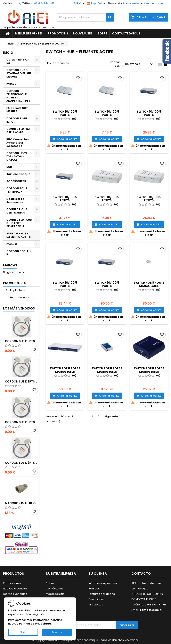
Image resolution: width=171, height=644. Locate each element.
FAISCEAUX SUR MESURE (17, 110)
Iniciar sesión (132, 3)
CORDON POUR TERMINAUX (17, 190)
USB (9, 167)
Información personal (103, 583)
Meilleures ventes (29, 33)
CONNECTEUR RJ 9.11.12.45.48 (18, 131)
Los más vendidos (19, 308)
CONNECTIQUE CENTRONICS (17, 211)
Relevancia (140, 64)
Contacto (9, 3)
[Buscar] (85, 17)
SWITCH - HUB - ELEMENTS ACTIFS (19, 235)
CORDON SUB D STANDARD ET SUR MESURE (19, 73)
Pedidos (94, 589)
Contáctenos (55, 589)
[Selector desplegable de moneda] (79, 3)
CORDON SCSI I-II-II (20, 253)
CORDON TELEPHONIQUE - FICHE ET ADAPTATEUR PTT (18, 96)
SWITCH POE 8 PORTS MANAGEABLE (149, 284)
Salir (23, 632)
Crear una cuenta (156, 3)
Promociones (12, 583)
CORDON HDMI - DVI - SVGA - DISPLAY (18, 156)
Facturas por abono (102, 594)
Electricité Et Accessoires (15, 200)
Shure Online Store (22, 297)
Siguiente (113, 416)
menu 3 (12, 244)
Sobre (102, 33)
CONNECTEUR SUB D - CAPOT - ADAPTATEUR (19, 223)
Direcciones (97, 599)
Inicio (8, 53)
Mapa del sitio (55, 594)
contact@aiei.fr (151, 610)
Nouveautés (83, 33)
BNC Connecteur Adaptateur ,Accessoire (18, 143)
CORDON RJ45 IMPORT (17, 120)
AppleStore (17, 290)
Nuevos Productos (15, 589)
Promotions (58, 33)
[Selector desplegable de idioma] (96, 3)
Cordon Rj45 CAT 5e (19, 61)
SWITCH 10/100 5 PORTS (65, 113)
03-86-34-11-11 (44, 3)
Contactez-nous (126, 33)
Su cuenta (98, 574)
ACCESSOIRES (16, 181)
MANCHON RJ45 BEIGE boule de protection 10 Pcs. (21, 503)
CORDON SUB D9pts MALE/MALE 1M (21, 341)
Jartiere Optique (18, 174)
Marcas (10, 265)
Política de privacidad (35, 624)
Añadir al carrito (65, 139)
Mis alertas (96, 605)
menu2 (11, 84)
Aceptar (57, 632)
